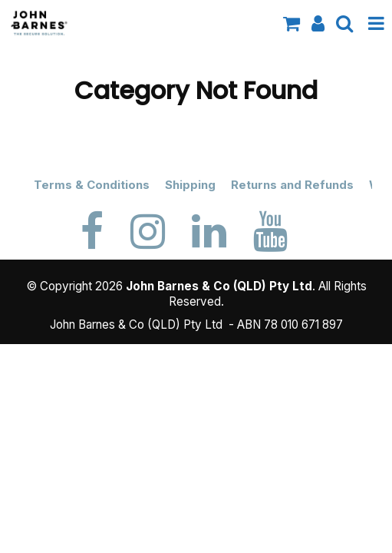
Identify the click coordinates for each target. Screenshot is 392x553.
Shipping (190, 185)
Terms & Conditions (92, 185)
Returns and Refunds (292, 185)
